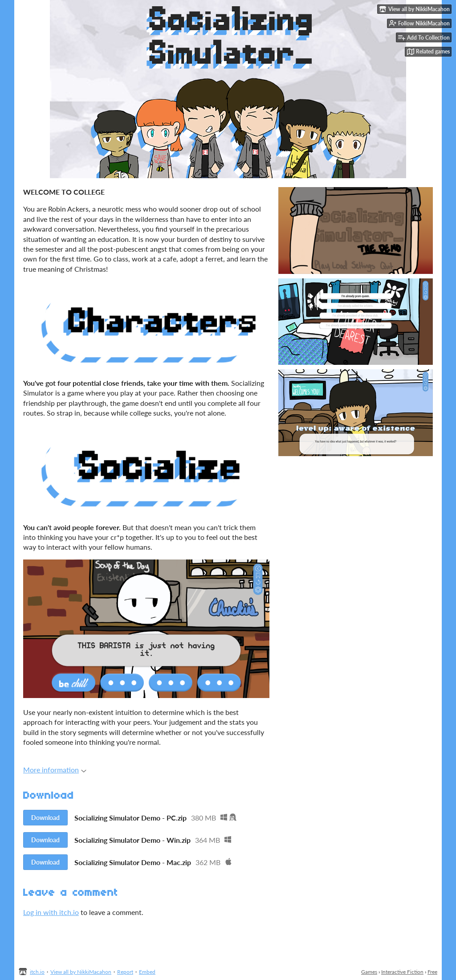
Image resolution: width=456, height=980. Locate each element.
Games (369, 972)
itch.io (37, 972)
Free (432, 972)
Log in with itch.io (51, 912)
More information (55, 770)
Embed (147, 972)
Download (45, 818)
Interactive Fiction (402, 972)
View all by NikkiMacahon (81, 972)
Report (125, 972)
